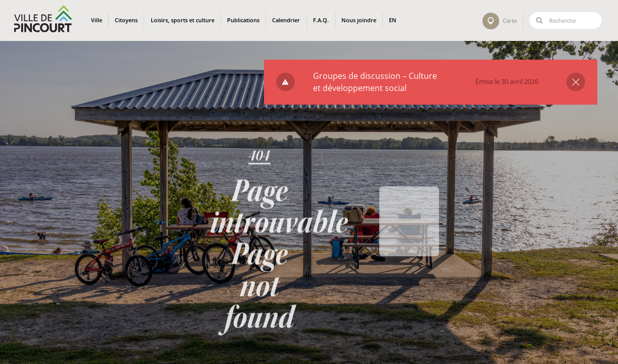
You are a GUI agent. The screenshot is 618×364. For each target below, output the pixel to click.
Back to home (409, 245)
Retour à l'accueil (409, 225)
